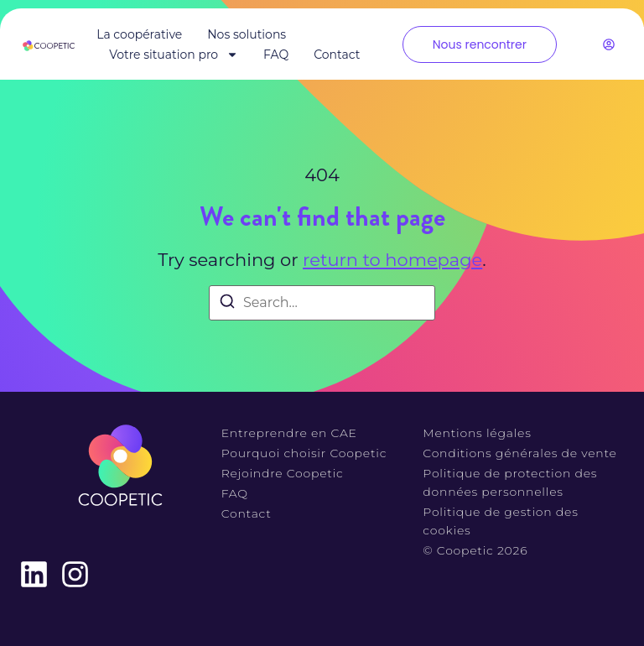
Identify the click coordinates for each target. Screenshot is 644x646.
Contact (337, 55)
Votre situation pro (174, 55)
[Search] (227, 304)
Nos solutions (247, 34)
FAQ (276, 55)
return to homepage (392, 260)
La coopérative (139, 34)
